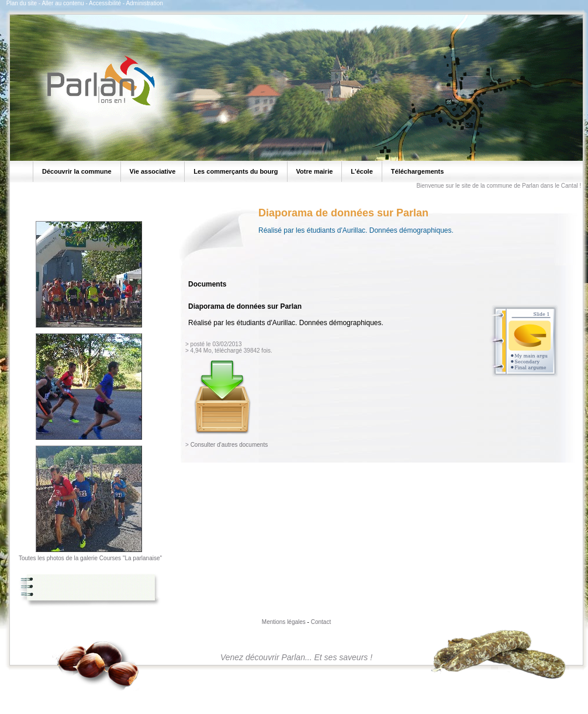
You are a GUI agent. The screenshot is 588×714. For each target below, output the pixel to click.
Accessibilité (105, 3)
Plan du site (22, 3)
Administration (144, 3)
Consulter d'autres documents (229, 445)
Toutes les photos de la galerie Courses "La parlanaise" (90, 558)
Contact (321, 622)
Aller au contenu (63, 3)
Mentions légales (284, 622)
